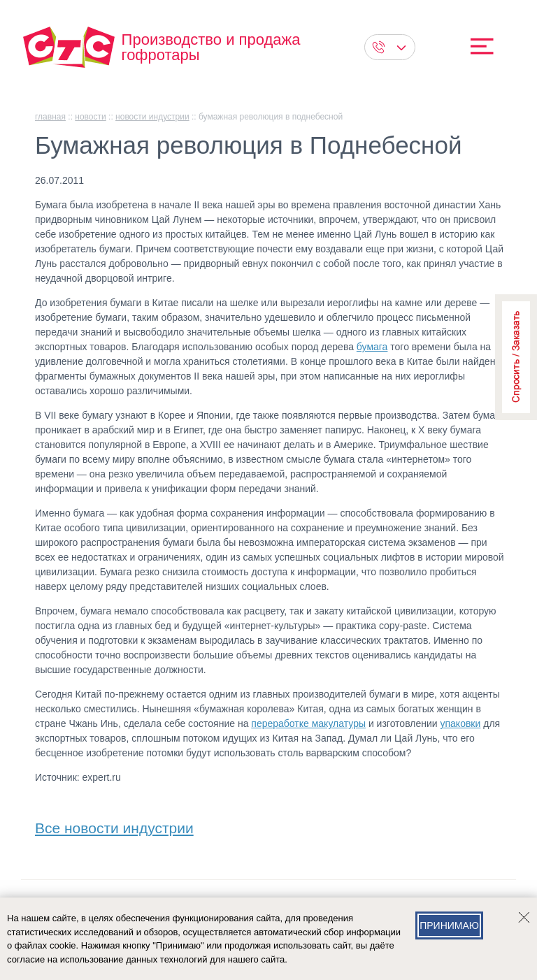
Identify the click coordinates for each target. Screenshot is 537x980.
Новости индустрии (152, 117)
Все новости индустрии (114, 825)
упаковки (461, 723)
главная (50, 117)
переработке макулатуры (308, 723)
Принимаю (449, 925)
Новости (90, 117)
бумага (372, 347)
